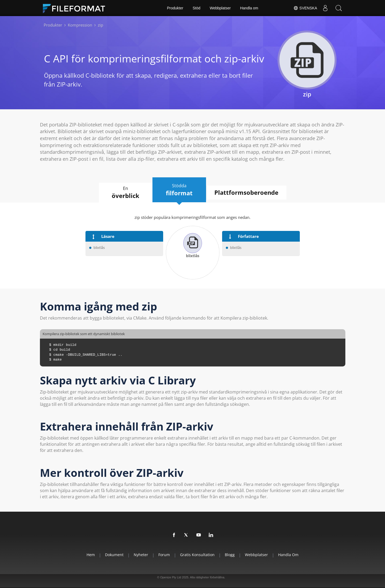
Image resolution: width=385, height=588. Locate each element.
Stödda (179, 190)
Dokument (114, 555)
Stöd (197, 8)
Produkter (175, 8)
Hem (91, 555)
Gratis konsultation (197, 555)
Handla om (249, 8)
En (126, 193)
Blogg (230, 555)
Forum (164, 555)
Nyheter (141, 555)
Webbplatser (220, 8)
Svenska (305, 8)
